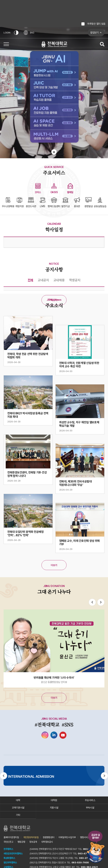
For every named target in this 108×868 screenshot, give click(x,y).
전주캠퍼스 (8, 849)
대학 (18, 800)
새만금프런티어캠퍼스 (13, 854)
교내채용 (59, 280)
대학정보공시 (47, 842)
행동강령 (21, 842)
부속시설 (90, 808)
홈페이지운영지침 (11, 837)
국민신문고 (8, 842)
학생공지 (75, 280)
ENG (29, 33)
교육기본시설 (18, 808)
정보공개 (33, 842)
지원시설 (54, 808)
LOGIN (7, 33)
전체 (30, 280)
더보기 (54, 300)
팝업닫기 (94, 33)
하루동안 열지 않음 (96, 24)
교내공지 (43, 280)
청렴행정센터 (48, 837)
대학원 (54, 800)
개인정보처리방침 (31, 837)
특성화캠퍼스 (9, 858)
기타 (18, 815)
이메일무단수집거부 (67, 837)
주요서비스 (90, 800)
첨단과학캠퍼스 (10, 863)
